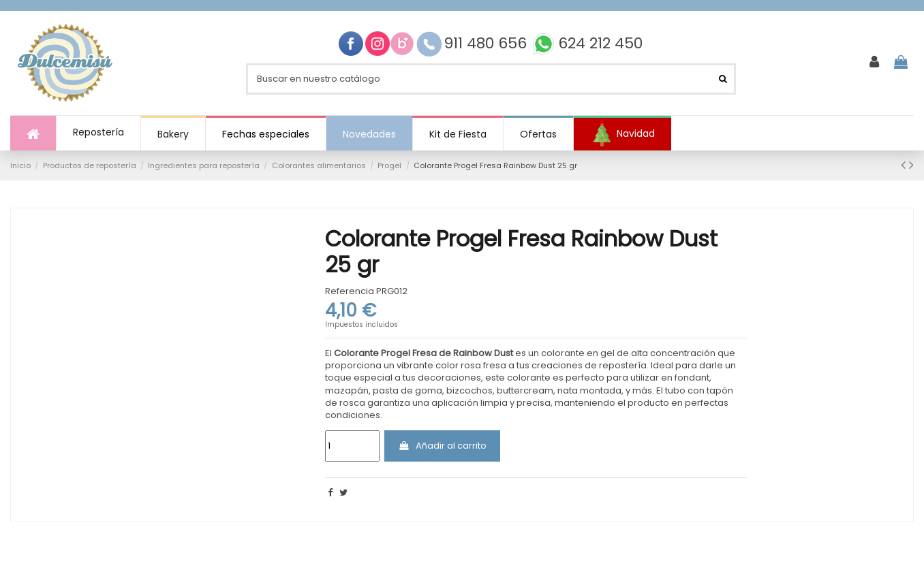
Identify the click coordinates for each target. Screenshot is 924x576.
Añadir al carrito (442, 446)
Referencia (350, 291)
